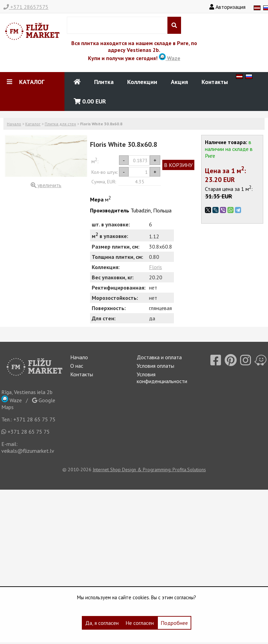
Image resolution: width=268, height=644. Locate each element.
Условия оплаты (155, 366)
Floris (155, 267)
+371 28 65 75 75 (34, 419)
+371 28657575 (26, 7)
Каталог (33, 124)
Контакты (215, 82)
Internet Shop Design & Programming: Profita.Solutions (149, 470)
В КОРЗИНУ (178, 165)
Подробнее (174, 623)
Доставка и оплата (159, 357)
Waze (170, 58)
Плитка (104, 82)
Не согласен (140, 623)
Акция (179, 82)
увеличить (46, 185)
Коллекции (142, 82)
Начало (14, 124)
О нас (77, 366)
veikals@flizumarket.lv (28, 451)
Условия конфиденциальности (162, 378)
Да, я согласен (102, 623)
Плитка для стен (60, 124)
